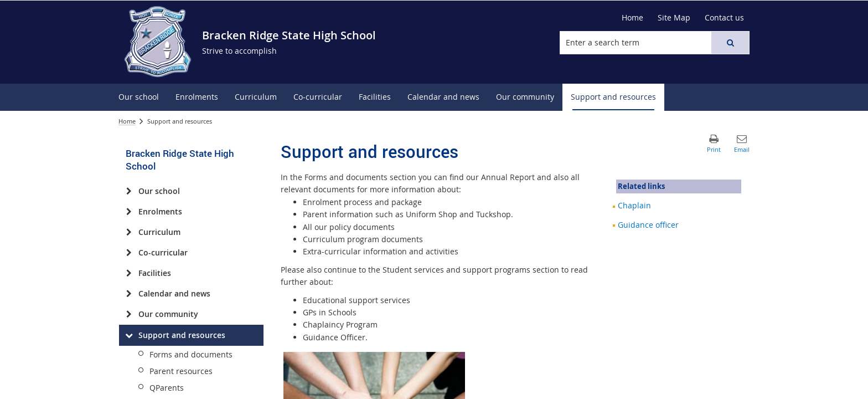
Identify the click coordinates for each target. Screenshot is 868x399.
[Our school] (129, 191)
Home (127, 121)
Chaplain (634, 205)
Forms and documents (191, 354)
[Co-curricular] (129, 253)
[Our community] (129, 314)
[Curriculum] (129, 232)
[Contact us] (724, 18)
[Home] (632, 18)
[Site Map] (674, 18)
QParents (167, 388)
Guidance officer (648, 225)
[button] (730, 43)
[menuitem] (139, 97)
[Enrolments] (129, 212)
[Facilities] (129, 273)
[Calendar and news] (129, 294)
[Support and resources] (129, 335)
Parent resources (181, 371)
